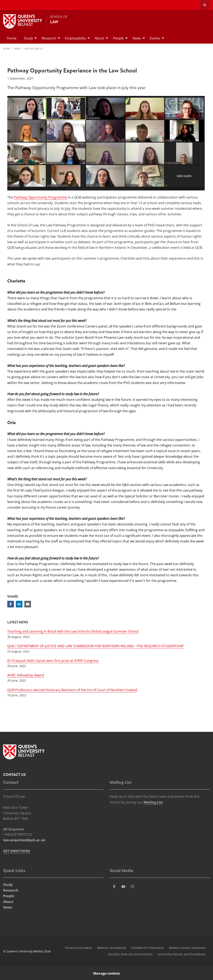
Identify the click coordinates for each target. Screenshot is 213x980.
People (9, 896)
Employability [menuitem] (75, 38)
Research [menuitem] (49, 38)
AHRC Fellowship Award (26, 675)
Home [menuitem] (12, 38)
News (17, 48)
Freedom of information (148, 948)
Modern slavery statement (187, 948)
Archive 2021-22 (34, 48)
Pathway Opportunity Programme (41, 197)
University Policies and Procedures (182, 954)
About (8, 902)
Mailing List (153, 802)
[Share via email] (28, 604)
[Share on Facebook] (11, 604)
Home (7, 48)
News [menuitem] (137, 38)
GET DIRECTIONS (17, 851)
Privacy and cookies (79, 948)
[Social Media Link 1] (114, 887)
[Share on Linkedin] (19, 604)
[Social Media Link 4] (133, 887)
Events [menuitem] (155, 38)
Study (8, 885)
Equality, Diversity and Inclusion (130, 954)
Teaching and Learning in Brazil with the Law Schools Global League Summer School (73, 631)
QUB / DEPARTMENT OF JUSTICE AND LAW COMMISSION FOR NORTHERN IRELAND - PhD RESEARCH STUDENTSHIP (95, 646)
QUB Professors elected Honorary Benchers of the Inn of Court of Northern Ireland (72, 690)
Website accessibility (112, 948)
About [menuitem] (99, 38)
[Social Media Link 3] (123, 887)
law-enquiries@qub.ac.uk (24, 840)
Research (11, 890)
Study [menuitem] (28, 38)
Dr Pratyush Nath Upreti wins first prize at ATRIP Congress (53, 661)
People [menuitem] (118, 38)
